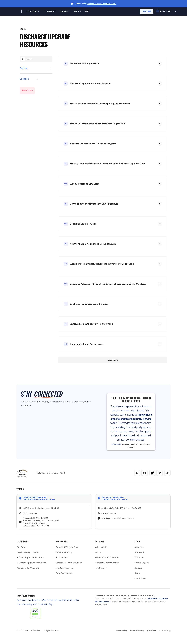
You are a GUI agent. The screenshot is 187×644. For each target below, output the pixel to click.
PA (66, 324)
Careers (138, 568)
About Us (139, 547)
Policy (98, 552)
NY (66, 204)
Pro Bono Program (65, 568)
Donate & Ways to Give (67, 547)
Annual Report (141, 563)
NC (66, 264)
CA (66, 164)
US (66, 63)
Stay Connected (64, 573)
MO (66, 184)
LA (66, 304)
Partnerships (62, 558)
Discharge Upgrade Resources (31, 563)
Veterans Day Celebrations (69, 563)
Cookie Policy (165, 631)
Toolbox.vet (101, 568)
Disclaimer (152, 631)
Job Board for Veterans (28, 568)
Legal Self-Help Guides (28, 552)
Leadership (140, 552)
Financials (139, 558)
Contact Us (140, 578)
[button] (33, 11)
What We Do (101, 547)
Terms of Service (137, 631)
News (87, 11)
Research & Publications (107, 558)
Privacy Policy (121, 631)
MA (66, 224)
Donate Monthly (64, 552)
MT (66, 284)
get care (147, 11)
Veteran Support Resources (30, 558)
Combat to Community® (107, 563)
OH (66, 344)
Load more (113, 360)
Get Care (21, 547)
